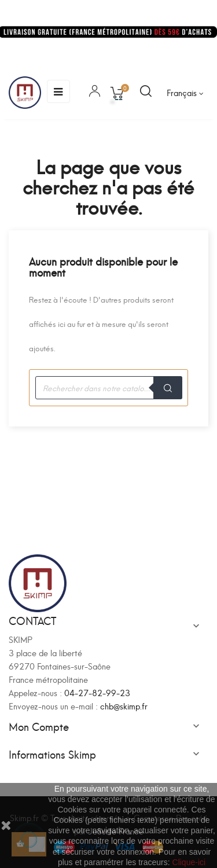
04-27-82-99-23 (97, 692)
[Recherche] (108, 388)
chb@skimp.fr (124, 706)
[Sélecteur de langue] (185, 93)
